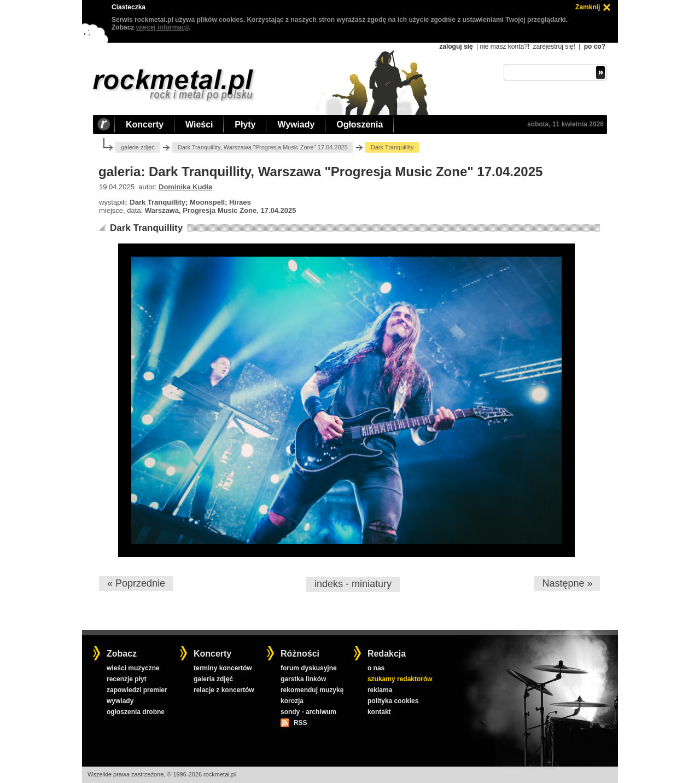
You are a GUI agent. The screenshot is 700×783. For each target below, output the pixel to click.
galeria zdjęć (213, 679)
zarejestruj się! (554, 47)
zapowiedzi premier (137, 690)
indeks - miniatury (353, 584)
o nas (376, 668)
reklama (380, 690)
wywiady (120, 701)
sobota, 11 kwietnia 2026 (565, 124)
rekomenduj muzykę (312, 690)
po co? (595, 47)
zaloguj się (456, 47)
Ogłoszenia (360, 124)
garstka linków (303, 679)
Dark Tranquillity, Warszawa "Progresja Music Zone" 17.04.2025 (263, 147)
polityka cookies (393, 701)
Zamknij (588, 7)
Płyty (245, 124)
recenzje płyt (127, 679)
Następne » (567, 583)
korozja (292, 701)
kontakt (379, 712)
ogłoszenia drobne (136, 712)
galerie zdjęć (138, 147)
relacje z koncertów (224, 690)
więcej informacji (163, 27)
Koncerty (145, 124)
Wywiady (296, 124)
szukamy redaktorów (400, 679)
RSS (300, 723)
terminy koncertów (223, 668)
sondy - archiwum (308, 712)
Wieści (199, 124)
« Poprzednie (136, 583)
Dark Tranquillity (146, 228)
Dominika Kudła (185, 187)
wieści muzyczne (133, 668)
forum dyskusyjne (309, 668)
